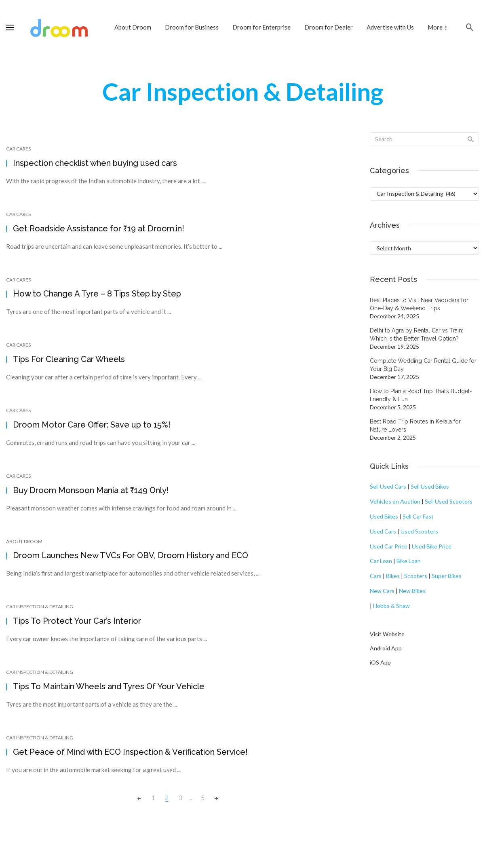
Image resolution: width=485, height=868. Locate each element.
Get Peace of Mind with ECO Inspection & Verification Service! (130, 752)
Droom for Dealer (329, 27)
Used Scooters (419, 531)
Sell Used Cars (388, 486)
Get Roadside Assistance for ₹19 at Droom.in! (99, 229)
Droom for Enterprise (261, 27)
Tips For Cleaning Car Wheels (69, 359)
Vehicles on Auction (395, 501)
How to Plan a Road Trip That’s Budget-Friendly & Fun (421, 395)
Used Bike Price (432, 546)
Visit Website (387, 634)
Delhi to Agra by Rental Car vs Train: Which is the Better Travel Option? (416, 334)
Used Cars (383, 531)
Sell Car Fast (418, 516)
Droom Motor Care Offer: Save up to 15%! (92, 425)
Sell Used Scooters (449, 501)
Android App (386, 648)
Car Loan (381, 561)
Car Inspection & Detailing (40, 607)
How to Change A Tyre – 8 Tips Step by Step (97, 294)
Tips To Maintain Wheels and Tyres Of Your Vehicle (109, 686)
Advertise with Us (390, 27)
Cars (376, 576)
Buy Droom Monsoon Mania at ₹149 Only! (91, 490)
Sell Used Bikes (430, 486)
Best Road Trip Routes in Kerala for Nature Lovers (415, 426)
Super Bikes (447, 576)
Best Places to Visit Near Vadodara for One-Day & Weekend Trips (419, 304)
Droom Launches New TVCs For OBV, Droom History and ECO (131, 555)
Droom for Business (192, 27)
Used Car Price (389, 546)
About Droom (133, 27)
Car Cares (18, 149)
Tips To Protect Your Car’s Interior (77, 621)
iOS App (380, 662)
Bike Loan (409, 561)
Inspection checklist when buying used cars (95, 163)
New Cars (382, 591)
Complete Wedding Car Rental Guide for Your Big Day (423, 365)
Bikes (393, 576)
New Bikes (412, 591)
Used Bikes (384, 516)
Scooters (416, 576)
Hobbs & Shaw (391, 606)
